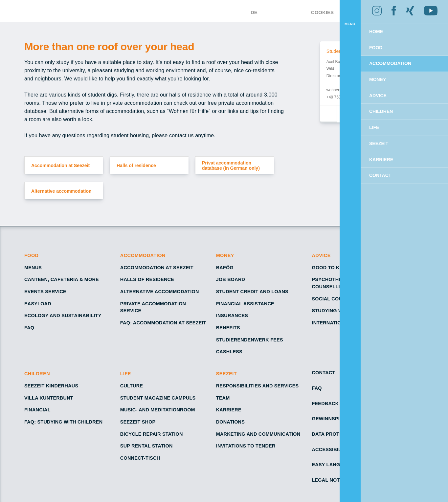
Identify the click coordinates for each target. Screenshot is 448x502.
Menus (33, 268)
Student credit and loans (252, 292)
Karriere (228, 410)
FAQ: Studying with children (63, 422)
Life (126, 374)
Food (32, 255)
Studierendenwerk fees (249, 340)
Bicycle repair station (151, 434)
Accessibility (330, 449)
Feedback (325, 404)
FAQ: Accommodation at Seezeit (164, 323)
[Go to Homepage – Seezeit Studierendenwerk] (206, 11)
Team (223, 398)
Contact (324, 373)
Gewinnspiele (330, 419)
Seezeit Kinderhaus (51, 386)
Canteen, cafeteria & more (61, 279)
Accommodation (143, 255)
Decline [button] (351, 41)
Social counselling (340, 299)
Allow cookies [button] (409, 41)
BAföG (225, 268)
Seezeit (227, 374)
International (331, 323)
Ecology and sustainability (63, 316)
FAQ (29, 328)
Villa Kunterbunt (49, 398)
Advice (321, 255)
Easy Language (332, 465)
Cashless (229, 352)
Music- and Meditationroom (158, 410)
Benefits (228, 328)
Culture (132, 386)
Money (225, 255)
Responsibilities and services (258, 386)
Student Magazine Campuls (158, 398)
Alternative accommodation (160, 292)
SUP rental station (147, 446)
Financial (37, 410)
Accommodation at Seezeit (157, 268)
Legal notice (330, 480)
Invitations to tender (246, 446)
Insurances (232, 316)
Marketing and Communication (258, 434)
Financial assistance (246, 304)
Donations (231, 422)
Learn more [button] (413, 24)
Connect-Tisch (141, 458)
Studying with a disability (348, 311)
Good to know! (333, 268)
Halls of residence (147, 279)
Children (37, 374)
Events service (45, 292)
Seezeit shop (138, 422)
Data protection (335, 434)
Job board (230, 279)
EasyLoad (37, 304)
